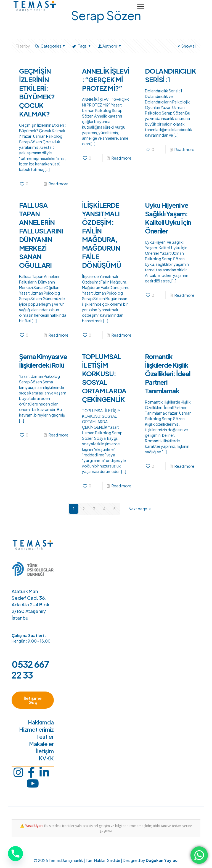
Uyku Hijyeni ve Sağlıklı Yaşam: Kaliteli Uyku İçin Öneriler (168, 218)
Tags (82, 46)
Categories (50, 46)
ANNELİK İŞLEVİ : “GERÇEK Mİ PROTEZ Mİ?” (106, 79)
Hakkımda (41, 723)
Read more (59, 184)
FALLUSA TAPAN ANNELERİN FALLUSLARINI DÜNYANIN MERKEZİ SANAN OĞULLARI (41, 235)
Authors (110, 46)
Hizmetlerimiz (36, 730)
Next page (141, 509)
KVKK (46, 759)
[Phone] (15, 854)
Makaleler (41, 744)
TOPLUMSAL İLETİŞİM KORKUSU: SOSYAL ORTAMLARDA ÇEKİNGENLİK (104, 378)
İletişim (45, 751)
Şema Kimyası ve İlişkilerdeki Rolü (43, 361)
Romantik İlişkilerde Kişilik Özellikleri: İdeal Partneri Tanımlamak (168, 373)
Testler (45, 737)
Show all (186, 46)
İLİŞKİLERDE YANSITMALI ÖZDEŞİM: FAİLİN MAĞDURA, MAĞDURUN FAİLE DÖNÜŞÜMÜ (101, 235)
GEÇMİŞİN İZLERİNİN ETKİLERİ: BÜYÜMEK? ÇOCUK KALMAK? (37, 92)
